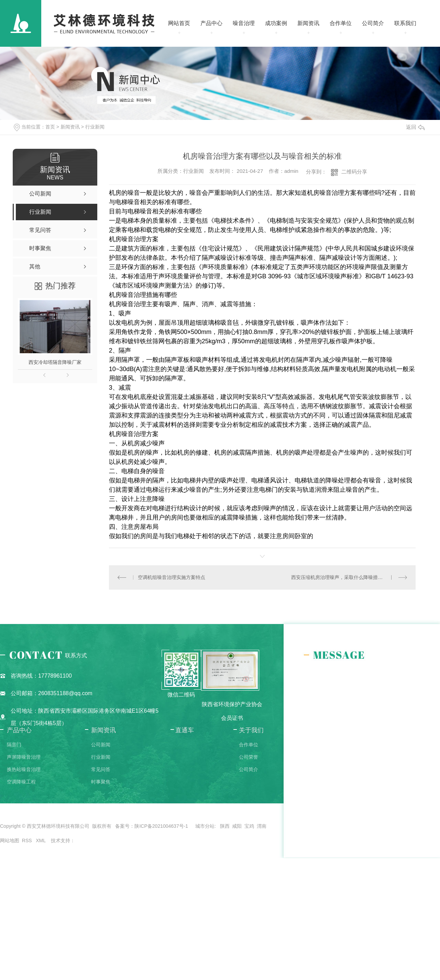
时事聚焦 (101, 782)
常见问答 (101, 769)
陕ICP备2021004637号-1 (161, 826)
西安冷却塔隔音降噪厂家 (55, 362)
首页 (50, 127)
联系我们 (405, 23)
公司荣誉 (249, 757)
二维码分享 (354, 172)
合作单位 (341, 23)
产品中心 (211, 23)
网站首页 (179, 23)
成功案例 (276, 23)
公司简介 (373, 23)
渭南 (262, 826)
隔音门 (14, 745)
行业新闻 (95, 127)
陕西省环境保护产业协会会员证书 (232, 711)
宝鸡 (249, 826)
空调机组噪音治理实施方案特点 (172, 577)
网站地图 (10, 840)
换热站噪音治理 (24, 769)
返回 (415, 127)
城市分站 (205, 826)
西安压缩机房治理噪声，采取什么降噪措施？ (339, 577)
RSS (28, 840)
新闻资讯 (308, 23)
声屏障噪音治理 (24, 757)
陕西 (225, 826)
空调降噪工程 (21, 782)
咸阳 (237, 826)
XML (41, 840)
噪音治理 (244, 23)
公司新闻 (101, 745)
